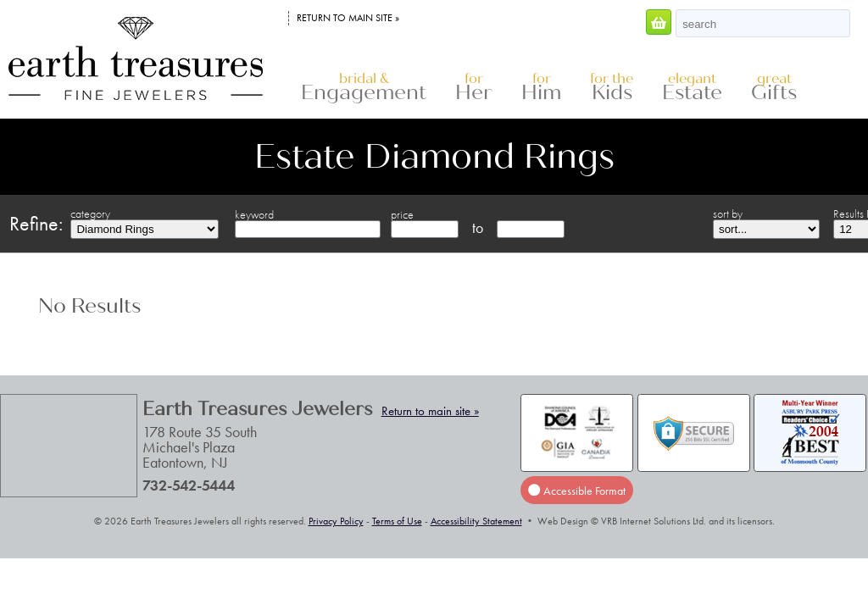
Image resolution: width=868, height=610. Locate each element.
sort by (728, 213)
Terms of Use (397, 521)
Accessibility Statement (476, 521)
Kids (612, 88)
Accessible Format (576, 491)
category (90, 213)
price (402, 214)
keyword (254, 214)
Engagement (364, 88)
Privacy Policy (336, 521)
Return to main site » (348, 18)
